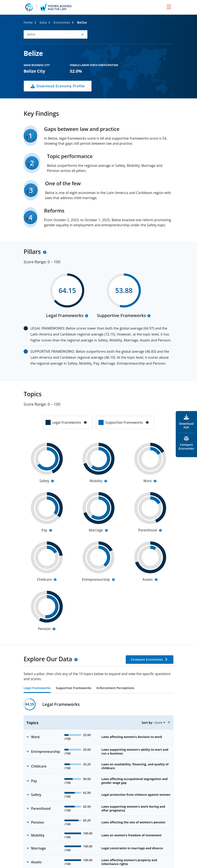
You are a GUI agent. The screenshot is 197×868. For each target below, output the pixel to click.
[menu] (169, 7)
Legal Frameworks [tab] (37, 688)
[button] (56, 34)
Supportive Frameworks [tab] (74, 688)
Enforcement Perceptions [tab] (115, 688)
